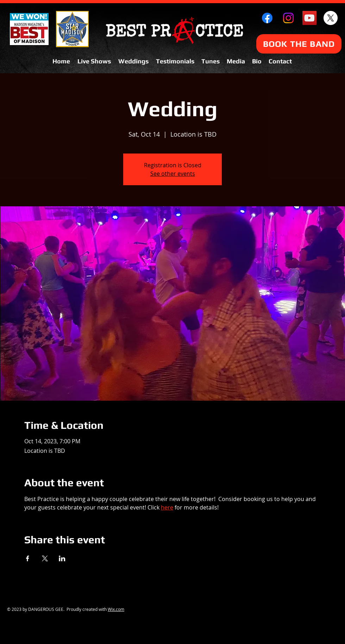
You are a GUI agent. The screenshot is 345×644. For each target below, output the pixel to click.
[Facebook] (267, 18)
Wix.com (116, 609)
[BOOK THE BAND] (299, 44)
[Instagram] (288, 18)
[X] (331, 18)
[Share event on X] (45, 558)
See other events (173, 174)
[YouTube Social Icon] (309, 18)
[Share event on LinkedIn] (62, 558)
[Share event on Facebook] (28, 558)
